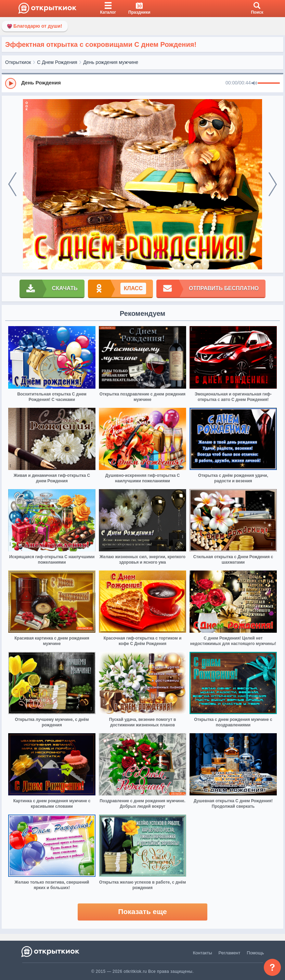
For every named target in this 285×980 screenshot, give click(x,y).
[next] (273, 184)
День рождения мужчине (111, 62)
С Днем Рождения (57, 62)
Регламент (230, 953)
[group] (142, 83)
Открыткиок (18, 62)
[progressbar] (269, 83)
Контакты (203, 953)
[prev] (12, 184)
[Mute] (254, 83)
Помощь (255, 953)
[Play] (11, 83)
